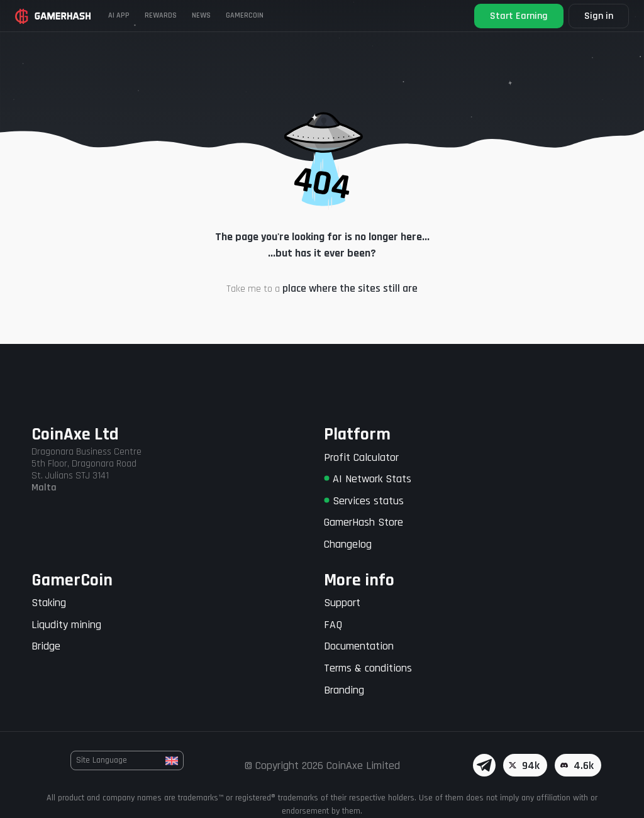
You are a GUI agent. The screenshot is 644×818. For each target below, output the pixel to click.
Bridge (46, 646)
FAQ (333, 625)
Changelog (348, 544)
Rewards (161, 15)
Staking (49, 603)
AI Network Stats (368, 479)
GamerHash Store (364, 522)
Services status (364, 501)
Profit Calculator (361, 457)
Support (342, 603)
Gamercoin (245, 15)
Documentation (359, 646)
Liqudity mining (66, 625)
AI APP (119, 15)
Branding (344, 690)
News (201, 15)
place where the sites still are (350, 288)
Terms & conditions (368, 668)
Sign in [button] (599, 16)
